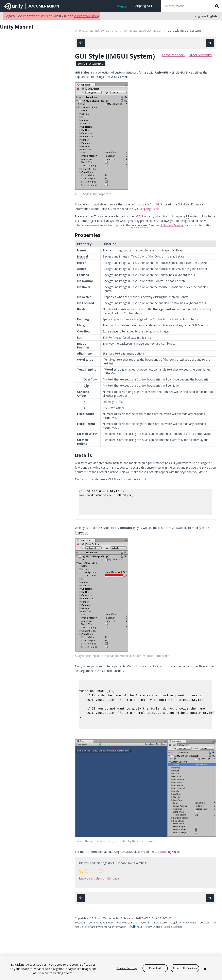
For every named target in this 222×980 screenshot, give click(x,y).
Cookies (204, 922)
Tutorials (80, 922)
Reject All (155, 968)
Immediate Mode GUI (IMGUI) (143, 30)
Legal (174, 922)
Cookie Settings (127, 968)
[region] (111, 968)
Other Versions (200, 55)
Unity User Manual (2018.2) (93, 30)
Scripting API (143, 6)
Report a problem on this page (99, 878)
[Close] (205, 969)
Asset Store (160, 922)
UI (117, 30)
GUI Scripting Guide (146, 209)
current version (86, 16)
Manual (122, 6)
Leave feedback (174, 55)
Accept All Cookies (185, 968)
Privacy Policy (188, 922)
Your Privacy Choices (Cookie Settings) (160, 927)
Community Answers (101, 922)
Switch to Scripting (91, 64)
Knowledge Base (127, 922)
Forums (145, 922)
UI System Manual (172, 225)
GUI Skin (155, 204)
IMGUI (139, 216)
